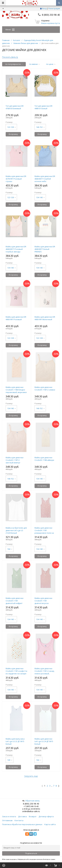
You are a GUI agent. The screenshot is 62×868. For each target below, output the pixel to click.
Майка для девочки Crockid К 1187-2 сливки (45, 388)
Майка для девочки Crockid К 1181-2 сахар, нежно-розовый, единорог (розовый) (45, 672)
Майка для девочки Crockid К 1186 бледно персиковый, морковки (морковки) (16, 391)
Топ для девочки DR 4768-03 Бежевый (15, 107)
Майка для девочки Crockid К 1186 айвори (44, 459)
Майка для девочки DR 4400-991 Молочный (45, 318)
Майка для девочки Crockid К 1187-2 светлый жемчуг (15, 460)
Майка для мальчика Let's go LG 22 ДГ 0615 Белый (15, 741)
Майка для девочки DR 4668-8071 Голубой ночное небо (45, 179)
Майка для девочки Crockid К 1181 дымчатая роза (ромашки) (43, 602)
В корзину (13, 134)
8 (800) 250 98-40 (51, 15)
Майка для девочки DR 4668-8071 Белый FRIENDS (45, 249)
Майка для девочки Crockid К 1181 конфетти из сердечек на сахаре (16, 671)
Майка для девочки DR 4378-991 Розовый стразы (16, 179)
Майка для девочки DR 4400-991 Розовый (16, 318)
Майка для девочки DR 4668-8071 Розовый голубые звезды (16, 249)
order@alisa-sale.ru (31, 811)
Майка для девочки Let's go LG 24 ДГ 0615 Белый (44, 741)
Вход (44, 8)
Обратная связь (31, 801)
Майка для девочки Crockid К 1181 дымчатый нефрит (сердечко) (15, 602)
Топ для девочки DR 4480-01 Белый (43, 107)
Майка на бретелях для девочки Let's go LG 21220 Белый (16, 530)
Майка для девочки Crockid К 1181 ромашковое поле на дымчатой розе (44, 532)
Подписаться (31, 853)
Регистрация (54, 8)
